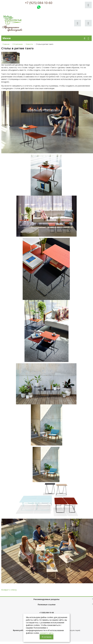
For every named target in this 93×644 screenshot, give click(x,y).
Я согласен (47, 637)
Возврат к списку (9, 590)
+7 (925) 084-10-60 (39, 3)
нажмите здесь (47, 633)
